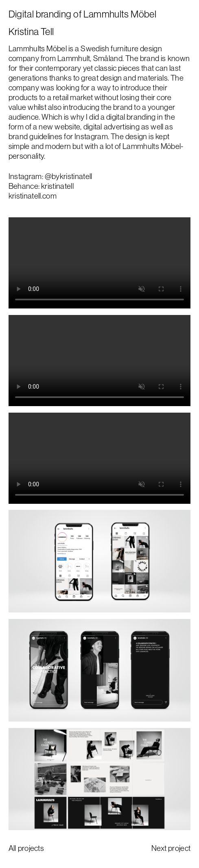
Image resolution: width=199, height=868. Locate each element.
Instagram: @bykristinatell (50, 176)
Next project (171, 848)
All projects (26, 848)
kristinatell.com (33, 196)
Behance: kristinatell (41, 186)
